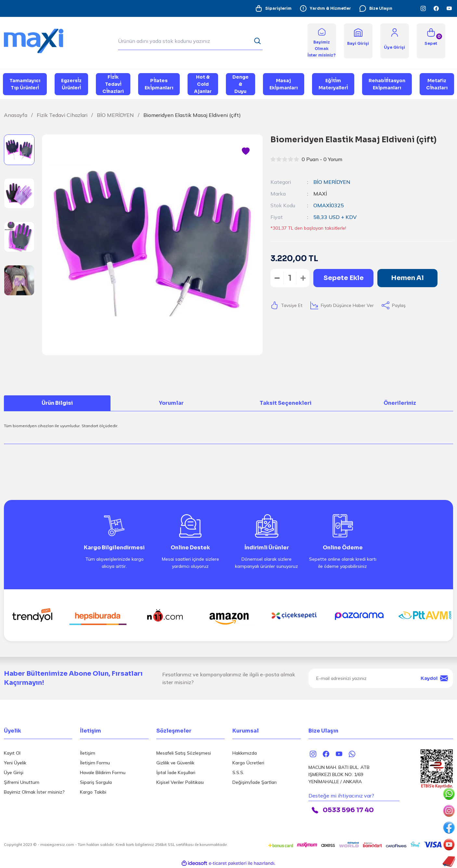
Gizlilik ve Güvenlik (175, 763)
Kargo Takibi (93, 792)
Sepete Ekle (344, 278)
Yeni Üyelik (15, 763)
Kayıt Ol (12, 753)
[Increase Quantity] (303, 278)
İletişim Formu (95, 763)
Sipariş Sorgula (96, 782)
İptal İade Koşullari (176, 772)
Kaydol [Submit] (434, 678)
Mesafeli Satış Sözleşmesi (184, 753)
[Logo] (38, 40)
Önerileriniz (400, 403)
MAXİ (320, 194)
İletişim (88, 753)
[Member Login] (395, 32)
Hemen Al (407, 278)
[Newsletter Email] (381, 678)
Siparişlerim (273, 8)
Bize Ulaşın (376, 8)
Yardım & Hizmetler (325, 8)
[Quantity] (290, 278)
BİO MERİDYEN (332, 182)
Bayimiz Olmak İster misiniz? (34, 792)
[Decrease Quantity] (277, 278)
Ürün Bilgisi (57, 403)
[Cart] (431, 41)
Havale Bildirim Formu (103, 772)
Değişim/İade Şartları (255, 782)
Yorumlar (171, 403)
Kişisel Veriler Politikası (180, 782)
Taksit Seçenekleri (286, 403)
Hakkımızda (245, 753)
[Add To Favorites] (246, 151)
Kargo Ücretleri (248, 763)
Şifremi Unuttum (22, 782)
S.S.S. (238, 772)
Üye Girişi (14, 772)
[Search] (190, 41)
